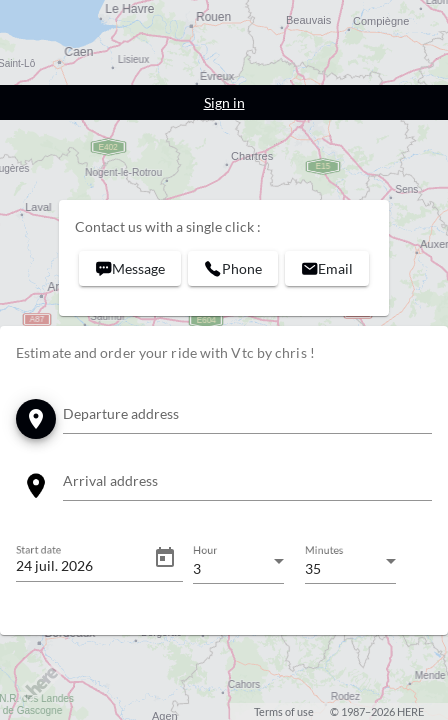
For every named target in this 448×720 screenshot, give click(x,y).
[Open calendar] (165, 558)
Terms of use (284, 711)
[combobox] (247, 417)
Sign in (224, 102)
